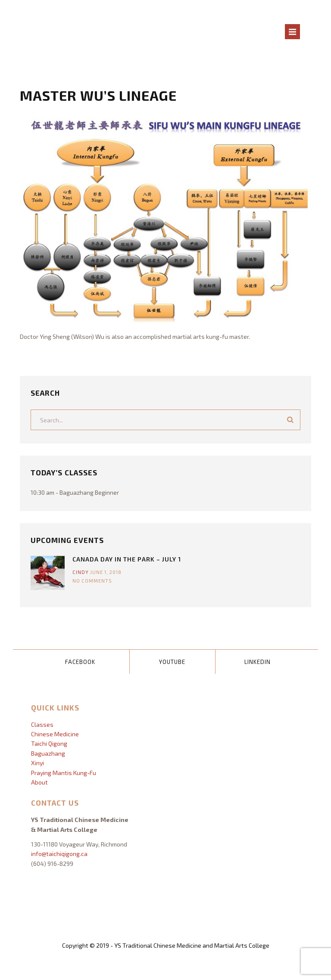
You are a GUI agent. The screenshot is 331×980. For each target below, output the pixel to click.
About (39, 782)
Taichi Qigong (49, 743)
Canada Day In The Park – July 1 (127, 559)
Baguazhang (48, 753)
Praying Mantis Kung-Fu (64, 773)
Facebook (80, 662)
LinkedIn (258, 662)
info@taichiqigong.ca (59, 854)
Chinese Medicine (55, 734)
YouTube (172, 662)
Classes (42, 724)
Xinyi (37, 763)
